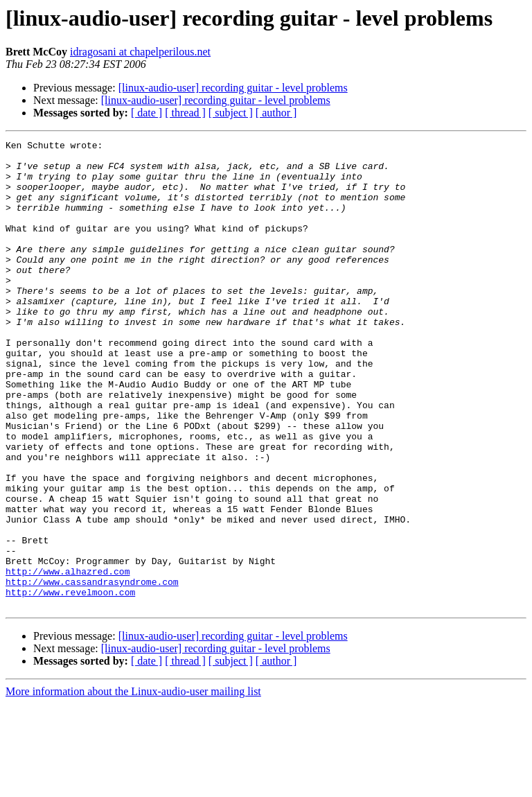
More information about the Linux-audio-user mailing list (133, 785)
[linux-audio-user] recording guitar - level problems (233, 88)
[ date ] (147, 113)
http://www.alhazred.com (68, 658)
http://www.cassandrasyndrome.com (92, 671)
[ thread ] (185, 113)
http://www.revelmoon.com (70, 683)
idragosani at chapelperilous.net (140, 52)
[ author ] (276, 113)
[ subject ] (231, 113)
